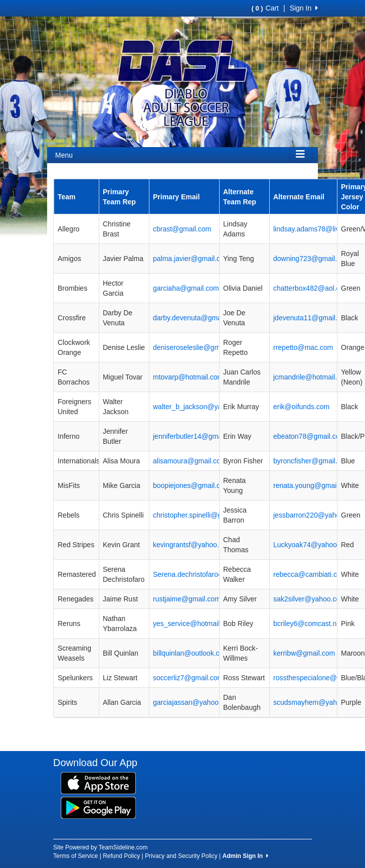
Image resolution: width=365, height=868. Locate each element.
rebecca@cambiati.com (310, 574)
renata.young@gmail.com (313, 485)
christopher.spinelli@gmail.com (201, 515)
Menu (64, 155)
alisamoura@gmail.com (190, 461)
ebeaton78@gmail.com (309, 436)
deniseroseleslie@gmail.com (198, 347)
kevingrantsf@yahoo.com (193, 545)
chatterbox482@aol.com (311, 288)
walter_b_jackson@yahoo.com (201, 407)
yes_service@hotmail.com (194, 624)
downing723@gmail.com (312, 259)
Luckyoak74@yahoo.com (313, 545)
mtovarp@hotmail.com (188, 377)
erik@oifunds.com (301, 407)
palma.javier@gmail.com (191, 259)
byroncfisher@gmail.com (312, 461)
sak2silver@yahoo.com (310, 599)
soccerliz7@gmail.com (188, 678)
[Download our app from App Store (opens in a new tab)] (98, 782)
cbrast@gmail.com (182, 229)
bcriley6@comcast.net (308, 624)
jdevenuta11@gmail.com (312, 318)
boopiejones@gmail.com (192, 485)
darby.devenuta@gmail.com (196, 318)
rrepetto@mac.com (303, 347)
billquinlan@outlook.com (191, 653)
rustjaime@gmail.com (187, 599)
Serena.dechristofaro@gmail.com (205, 574)
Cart (265, 8)
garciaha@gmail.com (186, 288)
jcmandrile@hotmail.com (312, 377)
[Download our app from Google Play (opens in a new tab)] (98, 807)
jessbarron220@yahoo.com (316, 515)
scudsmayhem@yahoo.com (317, 702)
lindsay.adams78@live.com (316, 229)
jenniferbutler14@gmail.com (197, 436)
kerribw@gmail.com (304, 653)
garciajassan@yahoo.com (193, 702)
